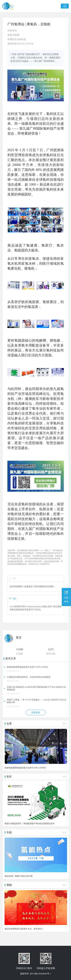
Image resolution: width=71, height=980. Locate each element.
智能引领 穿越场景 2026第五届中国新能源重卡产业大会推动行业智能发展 (36, 688)
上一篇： (13, 578)
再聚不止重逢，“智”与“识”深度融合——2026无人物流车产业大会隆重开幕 (37, 701)
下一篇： (13, 599)
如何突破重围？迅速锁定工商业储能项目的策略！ (33, 587)
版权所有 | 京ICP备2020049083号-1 (36, 974)
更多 (65, 724)
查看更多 (36, 713)
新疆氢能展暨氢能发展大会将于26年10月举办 (28, 667)
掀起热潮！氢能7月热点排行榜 (19, 876)
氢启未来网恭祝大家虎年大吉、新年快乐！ (24, 929)
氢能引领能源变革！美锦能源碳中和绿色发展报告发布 (30, 823)
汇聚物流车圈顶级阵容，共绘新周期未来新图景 (29, 677)
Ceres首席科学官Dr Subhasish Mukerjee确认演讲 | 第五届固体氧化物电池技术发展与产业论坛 (35, 608)
